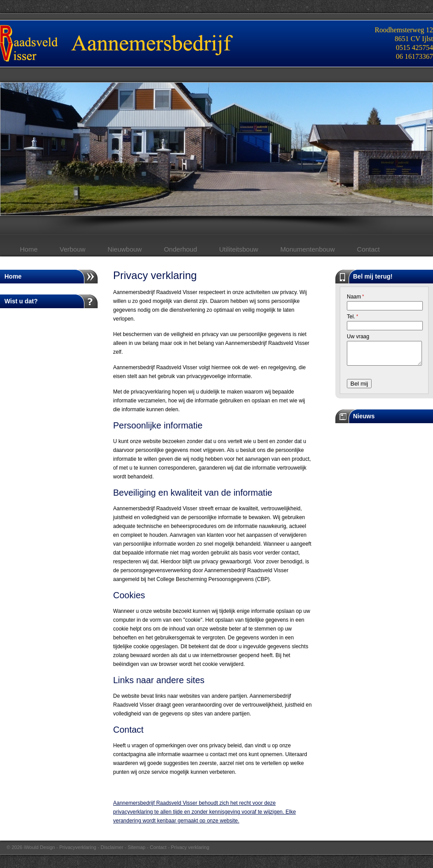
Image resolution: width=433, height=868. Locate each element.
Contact (158, 847)
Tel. (352, 317)
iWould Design (40, 847)
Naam (355, 297)
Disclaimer (112, 847)
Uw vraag (358, 336)
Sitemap (137, 847)
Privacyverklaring (78, 847)
